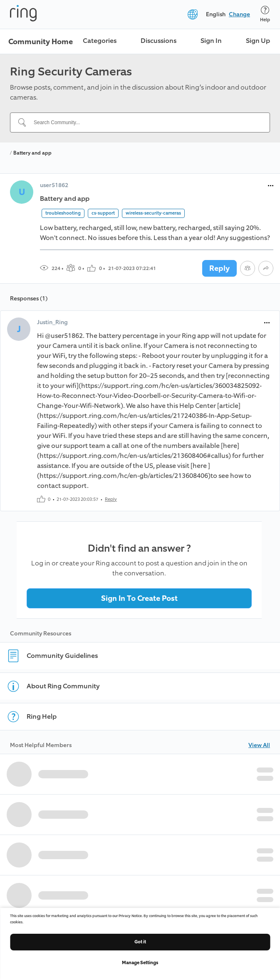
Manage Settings (140, 963)
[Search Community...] (145, 122)
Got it (140, 942)
